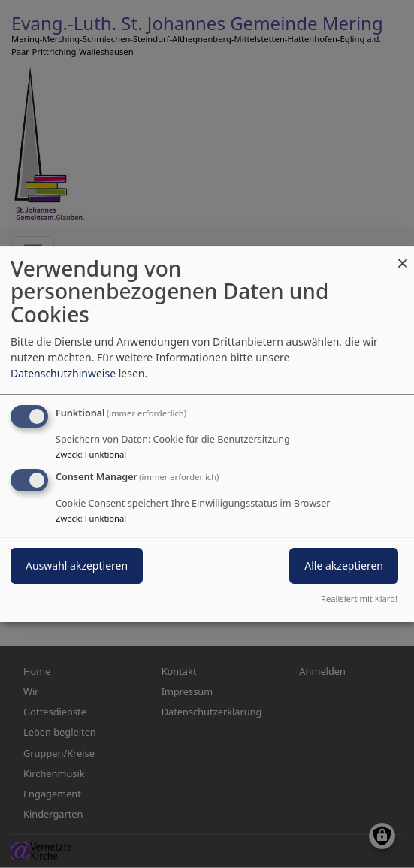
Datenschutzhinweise (63, 373)
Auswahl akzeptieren (77, 566)
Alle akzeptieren (344, 566)
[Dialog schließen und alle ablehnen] (403, 256)
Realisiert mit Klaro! (359, 599)
